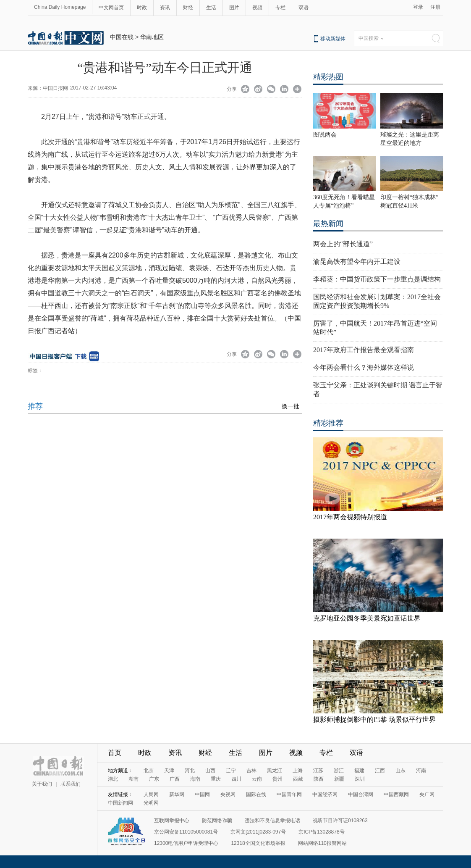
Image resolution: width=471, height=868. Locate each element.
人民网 (151, 794)
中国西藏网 (396, 794)
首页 (115, 753)
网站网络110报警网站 (322, 843)
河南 (421, 771)
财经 (188, 8)
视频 (257, 8)
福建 (359, 771)
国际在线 (256, 794)
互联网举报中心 (172, 821)
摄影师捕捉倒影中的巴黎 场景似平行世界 (374, 719)
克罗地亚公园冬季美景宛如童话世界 (367, 618)
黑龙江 (275, 771)
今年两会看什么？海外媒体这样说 (364, 367)
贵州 (277, 779)
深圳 (360, 779)
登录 (418, 7)
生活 (211, 8)
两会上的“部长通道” (343, 244)
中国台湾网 (361, 794)
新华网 (177, 794)
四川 (236, 779)
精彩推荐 (328, 423)
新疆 (339, 779)
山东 (400, 771)
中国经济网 (325, 794)
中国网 (202, 794)
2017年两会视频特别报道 (350, 517)
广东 (154, 779)
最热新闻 (328, 224)
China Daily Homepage (60, 7)
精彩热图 (328, 77)
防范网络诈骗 (217, 821)
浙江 (339, 771)
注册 (435, 7)
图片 (234, 8)
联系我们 (71, 784)
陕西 (319, 779)
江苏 (318, 771)
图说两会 (325, 135)
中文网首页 (111, 8)
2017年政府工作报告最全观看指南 (364, 350)
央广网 (427, 794)
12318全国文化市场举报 (258, 843)
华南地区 (152, 37)
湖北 (113, 779)
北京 (149, 771)
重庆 (216, 779)
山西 (210, 771)
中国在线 (122, 37)
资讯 (165, 8)
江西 (380, 771)
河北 (190, 771)
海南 (195, 779)
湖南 (133, 779)
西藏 (298, 779)
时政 (142, 8)
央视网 (228, 794)
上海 (298, 771)
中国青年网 (289, 794)
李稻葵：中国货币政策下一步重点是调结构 (377, 279)
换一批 (290, 406)
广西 (175, 779)
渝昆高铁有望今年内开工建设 (357, 262)
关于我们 (42, 784)
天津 (169, 771)
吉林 (251, 771)
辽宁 (231, 771)
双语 (304, 8)
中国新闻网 (120, 803)
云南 (257, 779)
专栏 (280, 8)
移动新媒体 (333, 39)
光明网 (151, 803)
